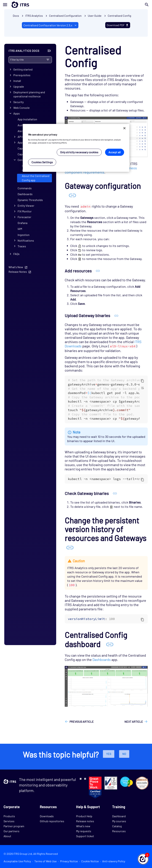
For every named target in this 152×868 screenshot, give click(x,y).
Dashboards (25, 194)
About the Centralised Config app (36, 178)
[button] (143, 859)
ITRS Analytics (34, 16)
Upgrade (19, 86)
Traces (22, 246)
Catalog (117, 826)
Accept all (115, 152)
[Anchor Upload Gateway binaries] (116, 315)
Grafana (22, 223)
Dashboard (119, 816)
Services (9, 821)
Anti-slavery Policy (114, 861)
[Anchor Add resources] (98, 271)
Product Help (84, 816)
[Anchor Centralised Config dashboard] (110, 644)
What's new (83, 826)
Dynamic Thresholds (30, 200)
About (7, 836)
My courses (119, 821)
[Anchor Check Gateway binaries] (115, 493)
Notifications (26, 240)
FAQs (16, 254)
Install (17, 81)
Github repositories (52, 821)
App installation (27, 119)
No (124, 754)
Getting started (23, 69)
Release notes (85, 821)
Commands (25, 188)
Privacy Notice (69, 861)
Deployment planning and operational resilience (29, 94)
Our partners (11, 831)
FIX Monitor (25, 211)
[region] (76, 148)
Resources (119, 831)
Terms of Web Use (46, 861)
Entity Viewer (26, 206)
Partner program (14, 826)
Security (18, 102)
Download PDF (118, 25)
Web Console (22, 108)
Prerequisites (22, 75)
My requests (84, 831)
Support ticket (85, 836)
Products (9, 816)
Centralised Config (119, 16)
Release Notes (18, 272)
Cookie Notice (90, 861)
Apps (17, 113)
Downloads (47, 816)
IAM (20, 229)
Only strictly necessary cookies (79, 152)
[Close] (124, 128)
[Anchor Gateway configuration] (72, 195)
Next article (134, 722)
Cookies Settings (42, 162)
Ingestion (24, 235)
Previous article (82, 722)
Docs (16, 16)
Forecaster (24, 217)
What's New (16, 267)
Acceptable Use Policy (17, 861)
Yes (109, 754)
